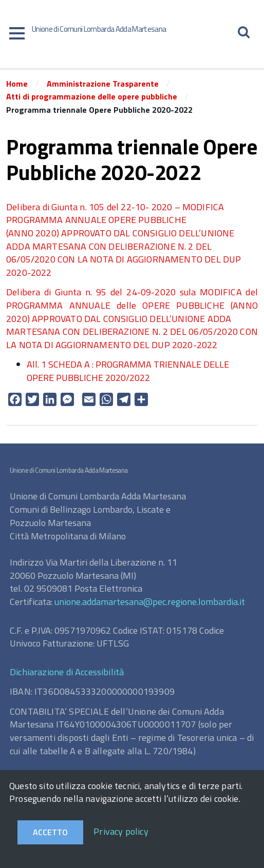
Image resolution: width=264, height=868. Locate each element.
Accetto (50, 832)
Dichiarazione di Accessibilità (67, 672)
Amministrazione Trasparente (103, 84)
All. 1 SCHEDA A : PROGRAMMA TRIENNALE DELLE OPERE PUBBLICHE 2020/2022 (128, 371)
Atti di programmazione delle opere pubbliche (92, 96)
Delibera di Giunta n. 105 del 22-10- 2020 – (94, 207)
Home (17, 84)
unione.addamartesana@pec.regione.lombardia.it (150, 602)
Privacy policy (121, 831)
